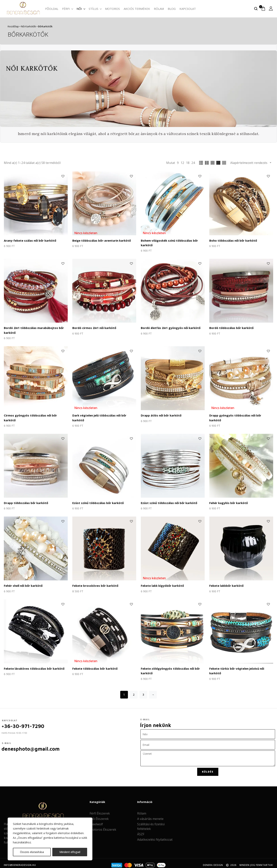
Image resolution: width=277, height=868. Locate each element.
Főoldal (52, 9)
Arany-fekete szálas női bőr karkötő (29, 240)
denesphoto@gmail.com (31, 745)
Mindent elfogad (70, 852)
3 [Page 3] (143, 691)
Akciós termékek (137, 9)
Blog (172, 9)
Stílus (95, 9)
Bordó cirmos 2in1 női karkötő (93, 327)
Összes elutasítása (32, 852)
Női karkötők (28, 26)
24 (193, 163)
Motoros (112, 9)
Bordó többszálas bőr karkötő (230, 327)
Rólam (159, 9)
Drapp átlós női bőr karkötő (160, 414)
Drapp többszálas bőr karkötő (25, 500)
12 (182, 163)
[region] (50, 839)
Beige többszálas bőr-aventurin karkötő (100, 240)
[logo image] (23, 8)
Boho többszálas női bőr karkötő (232, 240)
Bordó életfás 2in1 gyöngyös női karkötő (169, 327)
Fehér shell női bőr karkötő (23, 583)
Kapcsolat (188, 9)
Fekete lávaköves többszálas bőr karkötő (33, 665)
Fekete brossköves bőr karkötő (94, 583)
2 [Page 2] (134, 691)
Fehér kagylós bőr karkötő (228, 500)
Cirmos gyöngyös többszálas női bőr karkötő (35, 414)
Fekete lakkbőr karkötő (226, 583)
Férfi (67, 9)
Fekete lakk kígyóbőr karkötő (161, 583)
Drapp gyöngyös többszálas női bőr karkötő (240, 414)
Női (81, 9)
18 (188, 163)
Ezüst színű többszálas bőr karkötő (97, 500)
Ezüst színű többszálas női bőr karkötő (168, 500)
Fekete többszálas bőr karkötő (94, 665)
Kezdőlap (13, 26)
